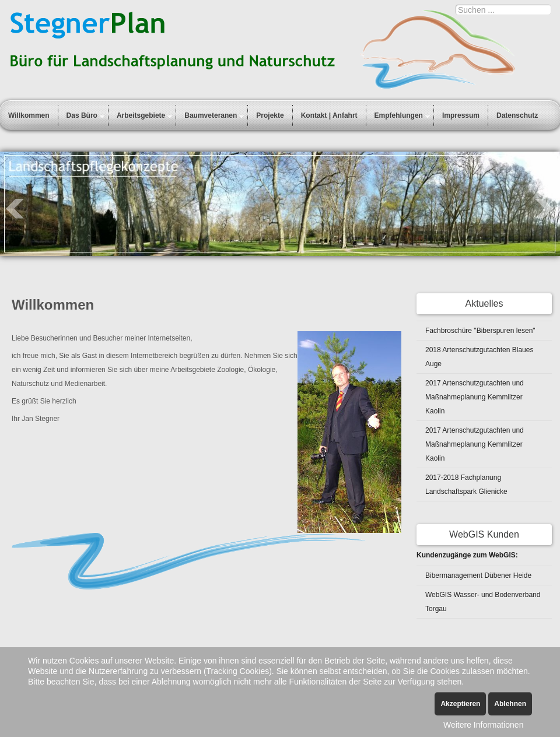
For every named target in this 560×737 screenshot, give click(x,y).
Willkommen (29, 115)
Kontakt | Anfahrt (329, 115)
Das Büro (82, 115)
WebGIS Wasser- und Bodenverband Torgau (483, 602)
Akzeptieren (460, 704)
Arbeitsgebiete (141, 115)
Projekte (270, 115)
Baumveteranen (211, 115)
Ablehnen (510, 704)
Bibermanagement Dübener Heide (478, 575)
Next (545, 209)
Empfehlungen (399, 115)
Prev (15, 209)
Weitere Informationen (483, 725)
